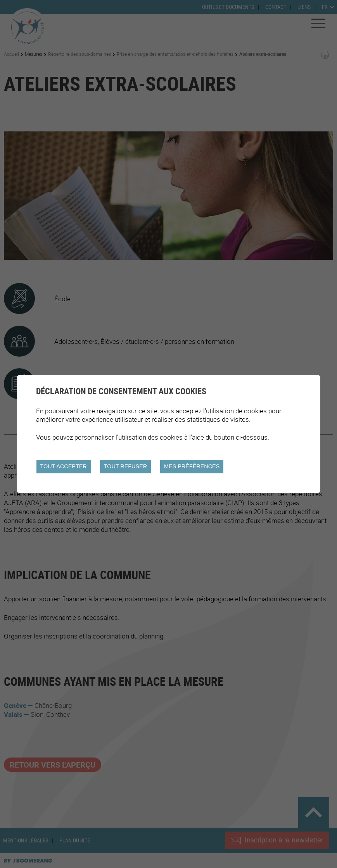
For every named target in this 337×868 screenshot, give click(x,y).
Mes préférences (192, 466)
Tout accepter (63, 466)
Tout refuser (125, 466)
